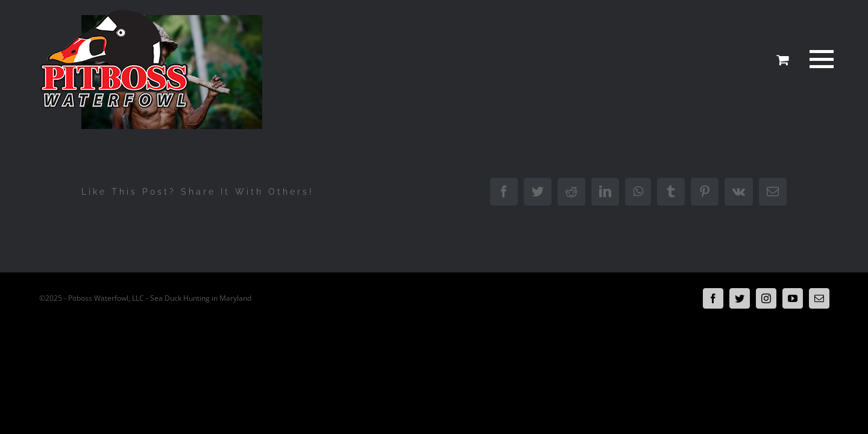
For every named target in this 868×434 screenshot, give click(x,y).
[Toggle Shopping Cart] (782, 60)
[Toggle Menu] (819, 59)
